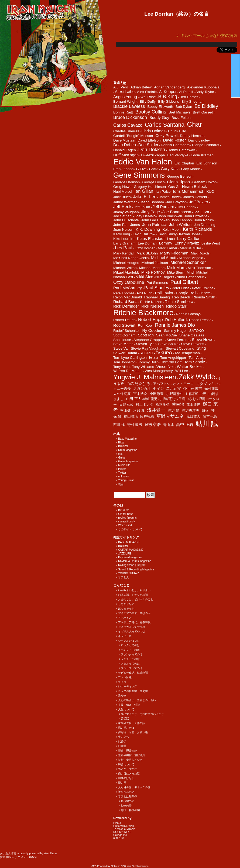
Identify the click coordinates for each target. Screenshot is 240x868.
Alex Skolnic (147, 92)
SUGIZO (146, 353)
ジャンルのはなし (129, 641)
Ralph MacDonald (128, 297)
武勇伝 (122, 741)
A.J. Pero (121, 87)
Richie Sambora (179, 302)
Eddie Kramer (202, 155)
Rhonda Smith (204, 297)
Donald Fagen (125, 150)
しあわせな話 (126, 604)
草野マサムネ (170, 416)
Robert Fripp (150, 320)
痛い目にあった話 (129, 774)
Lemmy (166, 243)
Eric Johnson (207, 163)
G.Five (141, 169)
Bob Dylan (184, 107)
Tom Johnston (124, 362)
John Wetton (180, 224)
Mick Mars (176, 268)
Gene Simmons (139, 175)
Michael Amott (164, 258)
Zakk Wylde (197, 377)
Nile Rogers (165, 277)
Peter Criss (181, 288)
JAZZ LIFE (125, 554)
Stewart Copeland (180, 348)
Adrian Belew (141, 87)
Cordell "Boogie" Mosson (133, 136)
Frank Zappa (124, 169)
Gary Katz (170, 169)
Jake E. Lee (145, 197)
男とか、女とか (128, 769)
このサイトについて (130, 529)
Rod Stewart (124, 325)
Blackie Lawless (129, 106)
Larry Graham (124, 243)
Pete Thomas (124, 293)
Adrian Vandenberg (169, 87)
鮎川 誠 (207, 424)
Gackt (154, 169)
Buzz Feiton (181, 118)
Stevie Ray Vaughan (147, 348)
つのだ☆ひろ (138, 383)
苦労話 (125, 719)
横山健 (126, 410)
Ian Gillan (144, 191)
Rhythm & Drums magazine (135, 561)
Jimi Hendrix (186, 207)
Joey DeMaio (145, 216)
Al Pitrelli (186, 92)
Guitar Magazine (128, 461)
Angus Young (125, 97)
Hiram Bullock (194, 186)
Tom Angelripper (173, 358)
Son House (122, 340)
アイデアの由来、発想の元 (134, 613)
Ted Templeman (187, 353)
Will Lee (182, 371)
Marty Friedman (174, 253)
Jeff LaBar (142, 207)
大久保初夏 (122, 394)
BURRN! (123, 546)
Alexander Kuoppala (203, 87)
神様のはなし (126, 778)
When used (125, 525)
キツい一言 (125, 636)
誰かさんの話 (126, 792)
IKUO (210, 192)
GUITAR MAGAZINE (131, 550)
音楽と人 (124, 577)
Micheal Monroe (152, 268)
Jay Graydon (177, 202)
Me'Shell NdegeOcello (131, 258)
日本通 (122, 746)
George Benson (180, 176)
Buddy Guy (159, 117)
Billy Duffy (148, 101)
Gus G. (174, 187)
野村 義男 (135, 425)
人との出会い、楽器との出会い (137, 700)
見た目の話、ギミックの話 (134, 787)
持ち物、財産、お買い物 (133, 732)
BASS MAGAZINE (129, 542)
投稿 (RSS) (7, 857)
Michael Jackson (155, 263)
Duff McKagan (126, 155)
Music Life (124, 465)
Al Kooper (168, 92)
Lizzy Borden (145, 248)
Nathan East (123, 277)
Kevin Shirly (167, 234)
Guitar (122, 458)
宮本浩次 (140, 394)
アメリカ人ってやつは (132, 627)
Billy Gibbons (169, 101)
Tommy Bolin (148, 362)
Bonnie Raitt (123, 112)
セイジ (158, 389)
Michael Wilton (125, 268)
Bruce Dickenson (130, 117)
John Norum (204, 220)
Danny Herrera (192, 136)
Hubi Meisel (123, 192)
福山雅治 (131, 416)
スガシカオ (142, 389)
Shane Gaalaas (192, 335)
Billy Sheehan (193, 101)
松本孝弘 (163, 404)
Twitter (122, 473)
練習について (126, 764)
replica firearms (127, 518)
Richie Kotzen (151, 302)
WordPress (51, 853)
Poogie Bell (186, 293)
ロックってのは (130, 645)
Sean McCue (167, 335)
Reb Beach (181, 297)
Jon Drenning (205, 225)
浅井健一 (156, 410)
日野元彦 (126, 404)
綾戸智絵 (147, 416)
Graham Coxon (204, 182)
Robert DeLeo (124, 320)
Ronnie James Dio (175, 325)
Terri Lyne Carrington (130, 358)
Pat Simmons (157, 283)
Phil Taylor (164, 293)
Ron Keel (145, 325)
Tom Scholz (195, 362)
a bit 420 (118, 838)
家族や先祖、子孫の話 (132, 723)
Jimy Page (150, 212)
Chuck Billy (177, 131)
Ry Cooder (152, 330)
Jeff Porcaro (163, 207)
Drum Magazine (128, 450)
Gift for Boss (126, 514)
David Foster (174, 140)
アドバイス (125, 618)
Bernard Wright (125, 101)
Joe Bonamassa (177, 212)
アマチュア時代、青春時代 (134, 622)
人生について (126, 709)
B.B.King (168, 97)
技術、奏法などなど (130, 760)
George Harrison (127, 182)
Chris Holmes (153, 131)
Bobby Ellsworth (160, 107)
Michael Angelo (191, 258)
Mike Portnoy (153, 272)
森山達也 (193, 404)
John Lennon (181, 220)
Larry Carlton (189, 238)
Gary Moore (191, 169)
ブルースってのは (132, 668)
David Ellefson (149, 140)
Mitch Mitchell (198, 272)
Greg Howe (122, 187)
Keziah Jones (190, 234)
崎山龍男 (150, 399)
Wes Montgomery (159, 371)
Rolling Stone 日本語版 (132, 565)
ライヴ (122, 682)
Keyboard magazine (130, 557)
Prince (204, 293)
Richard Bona (125, 302)
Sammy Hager (175, 331)
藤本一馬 (210, 416)
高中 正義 (185, 424)
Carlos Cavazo (128, 125)
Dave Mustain (124, 140)
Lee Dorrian (147, 243)
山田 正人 (134, 399)
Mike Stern (176, 272)
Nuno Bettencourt (190, 277)
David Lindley (199, 140)
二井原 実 (174, 389)
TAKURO (164, 353)
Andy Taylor (205, 92)
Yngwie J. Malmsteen (145, 377)
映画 (121, 484)
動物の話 (126, 806)
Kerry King (122, 234)
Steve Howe (203, 340)
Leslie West (211, 243)
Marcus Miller (191, 248)
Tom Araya (197, 358)
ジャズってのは (130, 659)
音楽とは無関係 (128, 796)
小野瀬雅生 (175, 394)
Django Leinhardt (206, 145)
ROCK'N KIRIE (122, 832)
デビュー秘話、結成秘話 (133, 673)
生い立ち (124, 737)
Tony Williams (143, 367)
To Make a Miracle (124, 829)
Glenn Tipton (179, 182)
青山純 (168, 425)
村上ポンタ (144, 404)
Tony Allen (121, 367)
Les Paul (124, 248)
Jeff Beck (122, 207)
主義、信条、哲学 (129, 705)
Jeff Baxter (199, 202)
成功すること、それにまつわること (142, 714)
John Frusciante (126, 220)
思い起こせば (126, 728)
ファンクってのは (132, 654)
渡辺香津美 (191, 410)
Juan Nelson (123, 230)
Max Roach (200, 253)
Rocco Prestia (200, 320)
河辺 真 (139, 410)
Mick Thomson (199, 268)
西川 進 (119, 425)
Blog (121, 442)
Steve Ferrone (178, 340)
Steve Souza (168, 344)
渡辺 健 (174, 410)
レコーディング (128, 686)
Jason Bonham (152, 202)
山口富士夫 (196, 393)
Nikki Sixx (144, 277)
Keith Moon (171, 230)
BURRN (123, 446)
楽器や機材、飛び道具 (132, 755)
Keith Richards (198, 229)
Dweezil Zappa (153, 155)
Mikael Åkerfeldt (126, 272)
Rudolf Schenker (127, 331)
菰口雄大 (193, 416)
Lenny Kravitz (187, 243)
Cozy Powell (166, 135)
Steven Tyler (146, 344)
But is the (124, 510)
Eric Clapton (184, 163)
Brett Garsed (203, 112)
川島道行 (168, 399)
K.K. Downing (148, 229)
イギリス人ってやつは (132, 631)
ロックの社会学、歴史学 (133, 691)
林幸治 (178, 404)
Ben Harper (189, 97)
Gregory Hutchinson (150, 187)
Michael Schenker (188, 262)
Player (122, 469)
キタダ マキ (206, 384)
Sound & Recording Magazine (136, 569)
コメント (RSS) (27, 857)
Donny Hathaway (181, 150)
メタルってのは (130, 664)
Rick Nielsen (152, 306)
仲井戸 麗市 (193, 389)
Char (195, 124)
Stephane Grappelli (149, 340)
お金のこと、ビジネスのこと (136, 599)
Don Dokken (152, 150)
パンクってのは (130, 650)
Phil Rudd (145, 293)
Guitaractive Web (124, 826)
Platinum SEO (119, 866)
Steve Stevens (193, 344)
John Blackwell (170, 216)
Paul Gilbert (184, 282)
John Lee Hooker (155, 220)
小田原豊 (157, 394)
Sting (201, 348)
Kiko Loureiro (124, 239)
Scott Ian (146, 335)
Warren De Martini (128, 371)
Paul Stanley (157, 288)
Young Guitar (126, 480)
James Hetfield (195, 197)
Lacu (171, 239)
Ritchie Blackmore (143, 313)
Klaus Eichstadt (151, 238)
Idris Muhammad (188, 191)
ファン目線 (125, 677)
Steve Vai (121, 348)
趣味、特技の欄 (130, 810)
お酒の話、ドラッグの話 (133, 595)
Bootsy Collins (151, 112)
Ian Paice (163, 192)
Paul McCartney (128, 288)
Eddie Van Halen (143, 162)
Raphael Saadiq (157, 297)
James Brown (170, 197)
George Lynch (153, 182)
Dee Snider (148, 145)
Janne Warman (125, 202)
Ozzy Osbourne (129, 282)
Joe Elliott (201, 212)
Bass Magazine (127, 439)
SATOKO (197, 331)
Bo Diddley (206, 106)
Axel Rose (148, 97)
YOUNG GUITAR (128, 573)
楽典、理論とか (128, 751)
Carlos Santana (165, 125)
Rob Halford (176, 320)
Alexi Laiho (125, 92)
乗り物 (122, 696)
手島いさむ (187, 399)
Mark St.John (147, 253)
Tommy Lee (171, 362)
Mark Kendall (124, 253)
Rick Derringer (126, 306)
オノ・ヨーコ (183, 384)
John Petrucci (154, 224)
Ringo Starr (176, 306)
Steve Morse (123, 344)
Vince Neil (165, 366)
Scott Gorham (124, 335)
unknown (124, 476)
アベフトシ (162, 384)
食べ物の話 (128, 801)
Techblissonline (140, 866)
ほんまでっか (126, 609)
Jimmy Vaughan (126, 212)
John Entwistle (196, 216)
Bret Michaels (179, 112)
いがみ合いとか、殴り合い (134, 590)
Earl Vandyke (178, 155)
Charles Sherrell (126, 131)
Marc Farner (168, 248)
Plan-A (117, 823)
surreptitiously (126, 521)
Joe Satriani (123, 216)
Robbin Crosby (188, 314)
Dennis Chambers (175, 145)
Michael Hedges (126, 263)
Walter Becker (189, 366)
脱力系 (122, 783)
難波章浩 (153, 424)
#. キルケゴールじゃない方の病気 (207, 36)
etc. (120, 454)
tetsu (153, 357)
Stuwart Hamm (125, 353)
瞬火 (205, 410)
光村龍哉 (211, 389)
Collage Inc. (120, 835)
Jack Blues (122, 197)
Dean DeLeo (125, 145)
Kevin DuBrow (144, 234)
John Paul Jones (127, 225)
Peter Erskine (203, 288)
